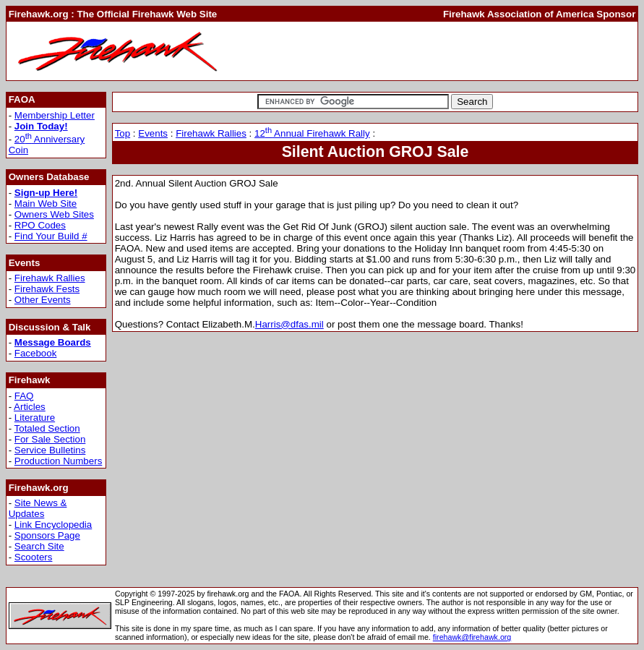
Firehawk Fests (47, 289)
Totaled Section (47, 428)
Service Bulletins (50, 450)
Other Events (43, 300)
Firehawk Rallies (50, 278)
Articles (30, 407)
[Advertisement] (466, 51)
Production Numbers (59, 461)
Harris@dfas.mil (289, 324)
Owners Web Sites (54, 214)
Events (153, 133)
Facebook (36, 353)
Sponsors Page (47, 535)
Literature (35, 418)
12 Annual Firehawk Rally (312, 133)
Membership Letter (55, 115)
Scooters (34, 557)
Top (123, 133)
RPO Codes (40, 225)
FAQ (24, 396)
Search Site (39, 546)
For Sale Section (50, 439)
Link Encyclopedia (53, 525)
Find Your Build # (51, 236)
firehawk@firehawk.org (472, 637)
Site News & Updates (38, 508)
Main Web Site (46, 204)
